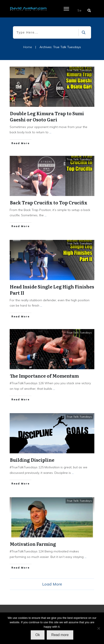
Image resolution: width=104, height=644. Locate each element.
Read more (60, 635)
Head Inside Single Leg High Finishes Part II (52, 290)
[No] (99, 628)
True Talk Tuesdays (79, 70)
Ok (38, 635)
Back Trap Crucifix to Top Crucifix (49, 202)
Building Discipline (32, 460)
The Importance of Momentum (44, 376)
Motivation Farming (33, 544)
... (50, 132)
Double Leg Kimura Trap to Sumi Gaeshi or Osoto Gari (47, 116)
